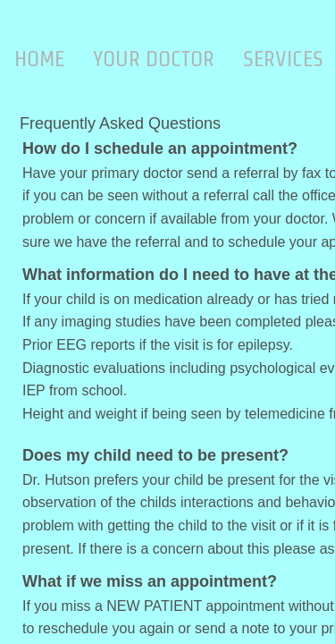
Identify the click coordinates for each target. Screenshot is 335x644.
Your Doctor (154, 59)
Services (283, 59)
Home (39, 59)
